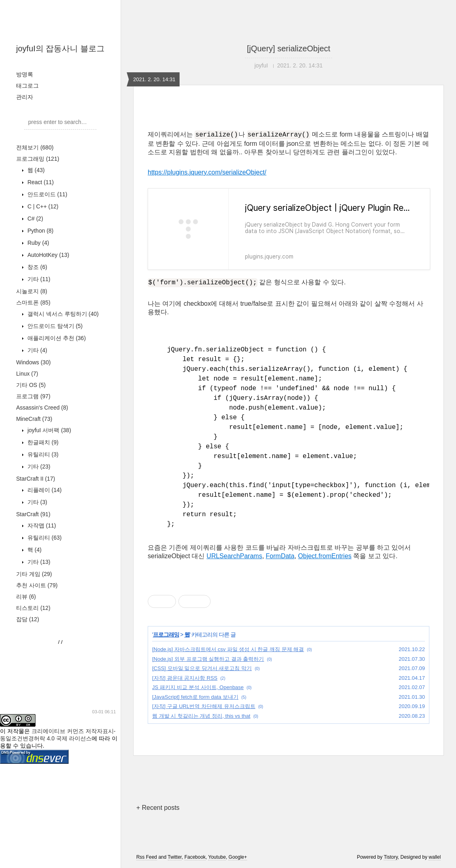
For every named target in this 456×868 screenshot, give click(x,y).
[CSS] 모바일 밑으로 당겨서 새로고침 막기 (202, 668)
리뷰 (26, 597)
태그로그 (27, 86)
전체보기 (35, 147)
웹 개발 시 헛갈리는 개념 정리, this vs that (201, 716)
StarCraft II (36, 479)
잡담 (28, 619)
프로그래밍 (38, 159)
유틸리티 (42, 454)
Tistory (391, 857)
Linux (27, 374)
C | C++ (42, 206)
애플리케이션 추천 (56, 338)
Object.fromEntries (325, 556)
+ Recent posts (158, 808)
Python (40, 231)
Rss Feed (147, 857)
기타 (38, 279)
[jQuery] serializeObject (289, 48)
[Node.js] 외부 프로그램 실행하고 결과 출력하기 (208, 659)
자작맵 (41, 525)
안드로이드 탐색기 (54, 326)
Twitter (175, 857)
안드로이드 (47, 194)
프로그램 (33, 396)
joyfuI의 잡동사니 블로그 (60, 48)
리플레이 (44, 490)
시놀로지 (32, 291)
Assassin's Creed (42, 408)
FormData (280, 556)
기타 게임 (34, 574)
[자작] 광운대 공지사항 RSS (185, 678)
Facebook (195, 857)
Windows (33, 362)
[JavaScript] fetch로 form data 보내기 (195, 697)
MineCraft (34, 419)
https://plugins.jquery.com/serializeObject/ (207, 172)
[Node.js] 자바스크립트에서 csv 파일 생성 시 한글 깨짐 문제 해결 (228, 649)
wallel (435, 857)
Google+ (238, 857)
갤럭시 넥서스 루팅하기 (62, 314)
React (40, 182)
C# (35, 219)
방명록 (25, 74)
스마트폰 (33, 303)
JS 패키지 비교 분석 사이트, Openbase (198, 687)
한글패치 (42, 442)
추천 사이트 (37, 585)
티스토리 (33, 608)
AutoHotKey (47, 255)
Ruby (38, 243)
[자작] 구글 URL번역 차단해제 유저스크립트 (204, 706)
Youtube (217, 857)
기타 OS (31, 385)
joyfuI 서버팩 (48, 430)
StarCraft (33, 514)
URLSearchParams (234, 556)
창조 (37, 267)
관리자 (25, 97)
